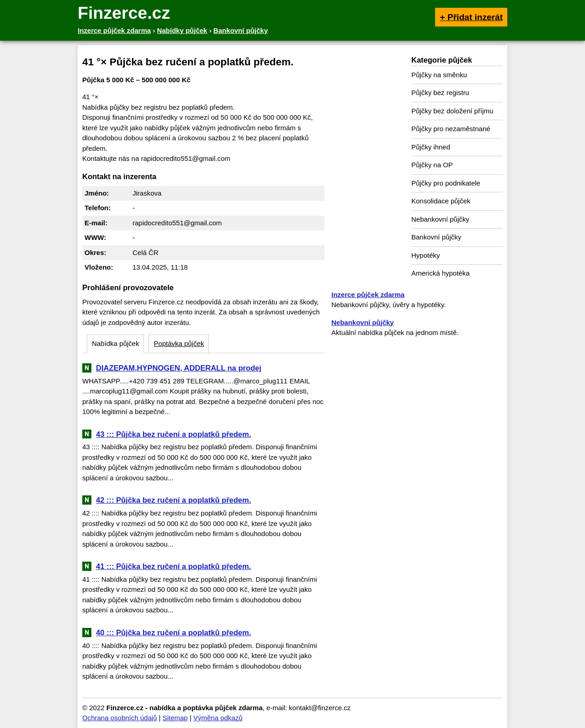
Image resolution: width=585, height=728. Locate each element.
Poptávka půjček (179, 343)
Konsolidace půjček (441, 201)
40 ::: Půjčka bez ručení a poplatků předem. (173, 632)
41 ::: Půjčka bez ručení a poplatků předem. (173, 566)
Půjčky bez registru (440, 93)
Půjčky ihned (431, 147)
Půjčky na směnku (439, 75)
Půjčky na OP (432, 165)
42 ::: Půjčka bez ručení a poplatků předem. (173, 500)
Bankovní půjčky (436, 237)
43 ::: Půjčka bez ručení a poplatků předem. (173, 434)
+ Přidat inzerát (471, 17)
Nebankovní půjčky (440, 219)
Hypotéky (426, 255)
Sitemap (175, 718)
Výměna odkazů (218, 718)
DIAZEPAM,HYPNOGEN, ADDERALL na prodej (179, 368)
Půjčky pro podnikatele (446, 183)
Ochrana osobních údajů (120, 718)
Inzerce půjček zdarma (368, 295)
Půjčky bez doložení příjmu (452, 111)
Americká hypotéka (441, 273)
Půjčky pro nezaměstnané (451, 129)
